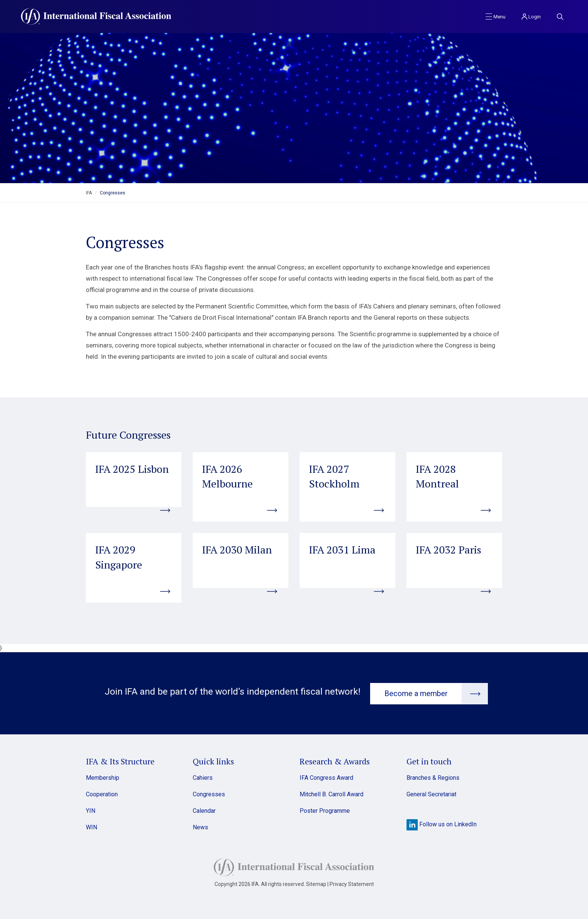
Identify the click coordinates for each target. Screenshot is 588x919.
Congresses (209, 793)
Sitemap (316, 883)
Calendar (204, 810)
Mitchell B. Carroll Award (331, 793)
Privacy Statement (352, 883)
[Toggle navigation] (496, 16)
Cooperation (102, 793)
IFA (89, 193)
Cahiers (203, 777)
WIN (91, 826)
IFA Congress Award (326, 777)
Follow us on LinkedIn (442, 823)
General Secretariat (431, 793)
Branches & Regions (433, 777)
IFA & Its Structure (120, 760)
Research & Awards (335, 760)
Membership (103, 777)
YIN (91, 810)
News (200, 826)
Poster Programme (325, 810)
